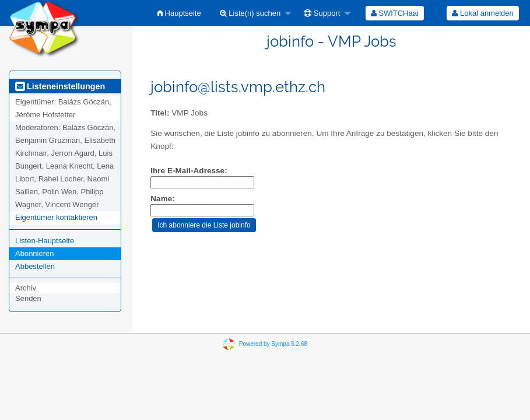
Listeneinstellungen (60, 86)
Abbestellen (35, 266)
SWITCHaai (395, 13)
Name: (163, 199)
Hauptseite (179, 13)
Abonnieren (35, 253)
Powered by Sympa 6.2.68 (273, 344)
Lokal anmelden (482, 13)
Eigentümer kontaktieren (56, 217)
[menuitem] (179, 13)
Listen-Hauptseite (45, 241)
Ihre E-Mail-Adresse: (189, 171)
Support (322, 13)
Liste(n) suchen (250, 13)
